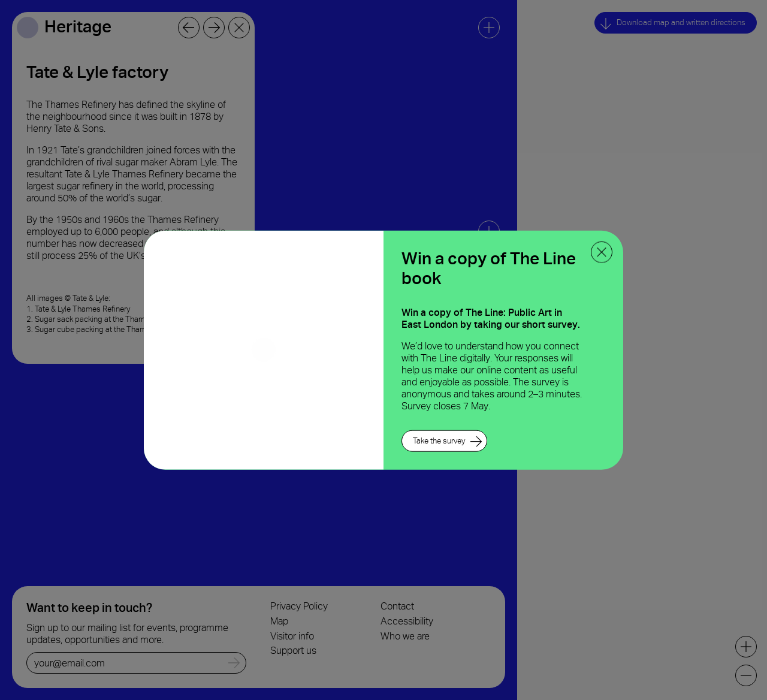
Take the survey (439, 440)
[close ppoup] (602, 252)
